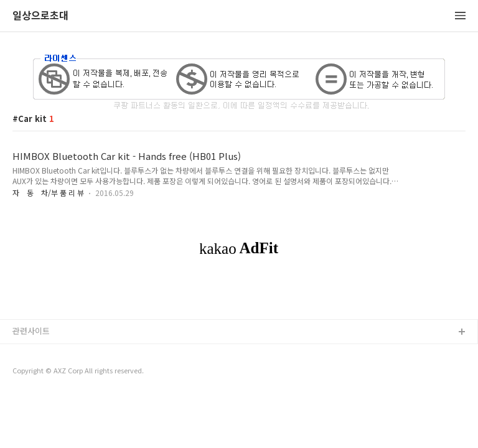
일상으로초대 (40, 16)
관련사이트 (31, 331)
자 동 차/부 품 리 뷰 (48, 193)
